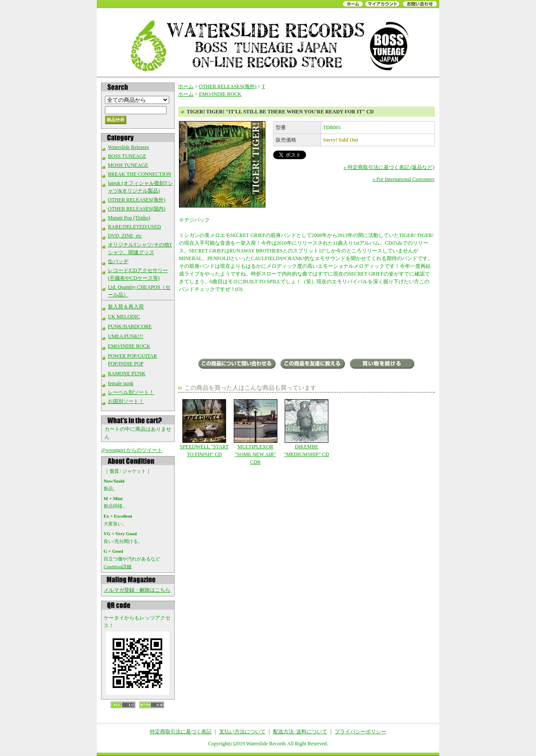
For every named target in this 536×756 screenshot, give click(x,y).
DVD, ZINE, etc (125, 236)
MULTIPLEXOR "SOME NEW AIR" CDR (255, 432)
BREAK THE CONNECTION (140, 174)
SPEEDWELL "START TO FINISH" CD (204, 428)
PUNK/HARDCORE (130, 326)
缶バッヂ (118, 261)
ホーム (186, 86)
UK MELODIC (124, 317)
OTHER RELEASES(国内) (137, 209)
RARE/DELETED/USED (134, 227)
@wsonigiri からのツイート (132, 450)
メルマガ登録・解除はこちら (137, 590)
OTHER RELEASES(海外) (137, 200)
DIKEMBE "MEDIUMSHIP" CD (306, 428)
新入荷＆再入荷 (126, 307)
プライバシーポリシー (360, 732)
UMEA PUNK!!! (125, 336)
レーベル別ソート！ (131, 392)
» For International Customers (403, 179)
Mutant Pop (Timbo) (129, 218)
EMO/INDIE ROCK (129, 346)
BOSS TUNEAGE (127, 156)
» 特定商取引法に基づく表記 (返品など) (389, 167)
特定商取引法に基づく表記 (181, 732)
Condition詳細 (118, 566)
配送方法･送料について (300, 732)
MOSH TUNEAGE (128, 165)
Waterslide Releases (128, 147)
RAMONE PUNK (127, 374)
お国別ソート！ (126, 401)
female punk (121, 383)
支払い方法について (242, 732)
